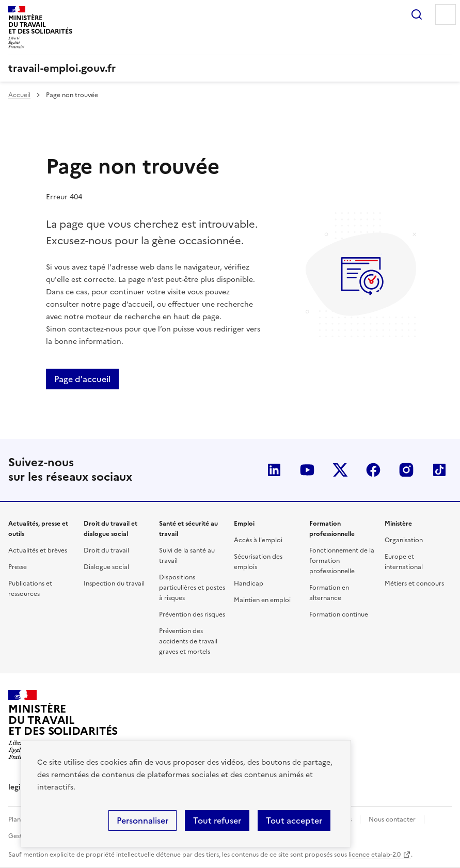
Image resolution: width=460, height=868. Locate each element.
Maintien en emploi (262, 600)
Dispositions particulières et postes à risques (192, 588)
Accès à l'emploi (258, 540)
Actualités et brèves (38, 550)
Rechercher (417, 14)
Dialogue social (106, 567)
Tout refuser (217, 820)
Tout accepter (294, 820)
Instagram (406, 470)
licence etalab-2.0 (375, 855)
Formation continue (339, 614)
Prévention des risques (192, 614)
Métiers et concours (414, 583)
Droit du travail (106, 550)
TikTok (439, 470)
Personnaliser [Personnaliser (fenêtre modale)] (142, 820)
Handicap (249, 583)
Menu (446, 14)
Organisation (404, 540)
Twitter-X (340, 470)
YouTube (307, 470)
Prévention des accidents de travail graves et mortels (188, 641)
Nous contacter (392, 819)
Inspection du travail (114, 583)
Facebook (373, 470)
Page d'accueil (82, 379)
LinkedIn (274, 470)
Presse (18, 567)
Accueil (19, 95)
